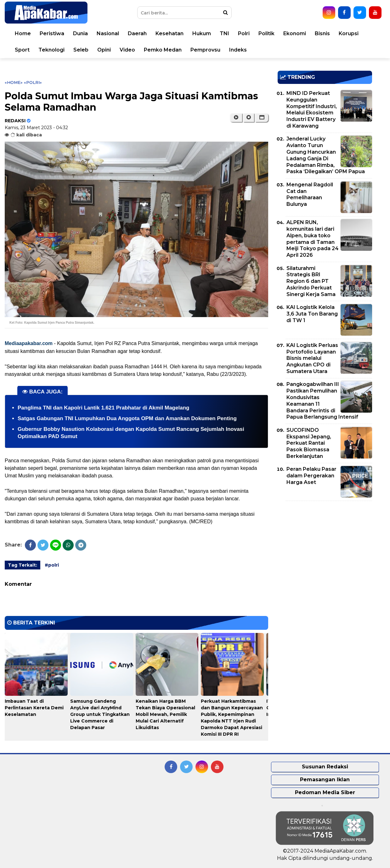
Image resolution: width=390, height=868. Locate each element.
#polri (52, 565)
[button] (262, 118)
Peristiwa (52, 33)
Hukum (202, 33)
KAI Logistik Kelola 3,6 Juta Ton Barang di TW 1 (312, 314)
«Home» (14, 82)
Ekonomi (295, 33)
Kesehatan (170, 33)
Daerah (137, 33)
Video (127, 50)
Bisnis (322, 33)
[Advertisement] (325, 550)
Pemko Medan (163, 50)
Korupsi (349, 33)
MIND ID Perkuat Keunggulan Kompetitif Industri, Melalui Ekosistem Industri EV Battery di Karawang (312, 110)
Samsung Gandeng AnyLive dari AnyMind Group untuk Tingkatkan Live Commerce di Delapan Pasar (100, 714)
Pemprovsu (205, 50)
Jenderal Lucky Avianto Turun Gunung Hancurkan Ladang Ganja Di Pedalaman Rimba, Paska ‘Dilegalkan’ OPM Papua (326, 155)
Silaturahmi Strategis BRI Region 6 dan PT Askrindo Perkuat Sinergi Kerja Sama (311, 281)
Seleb (81, 50)
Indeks (238, 50)
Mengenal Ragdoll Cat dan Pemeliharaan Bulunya (310, 194)
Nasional (108, 33)
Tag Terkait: (23, 565)
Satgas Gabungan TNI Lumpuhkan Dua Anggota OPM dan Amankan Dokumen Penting (127, 418)
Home (23, 33)
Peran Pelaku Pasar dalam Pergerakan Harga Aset (311, 476)
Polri (244, 33)
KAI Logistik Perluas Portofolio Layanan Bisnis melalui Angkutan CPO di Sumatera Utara (312, 358)
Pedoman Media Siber (325, 792)
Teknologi (51, 50)
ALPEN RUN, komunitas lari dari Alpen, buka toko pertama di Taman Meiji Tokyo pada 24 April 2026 (313, 239)
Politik (266, 33)
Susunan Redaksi (325, 767)
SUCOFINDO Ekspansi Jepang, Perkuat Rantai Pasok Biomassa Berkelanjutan (309, 443)
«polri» (33, 82)
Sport (22, 50)
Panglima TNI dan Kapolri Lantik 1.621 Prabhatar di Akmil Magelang (103, 408)
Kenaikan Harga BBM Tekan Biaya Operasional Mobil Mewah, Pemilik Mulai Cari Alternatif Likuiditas (165, 714)
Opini (104, 50)
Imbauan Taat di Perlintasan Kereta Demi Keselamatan (34, 708)
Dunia (80, 33)
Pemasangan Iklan (325, 780)
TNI (224, 33)
